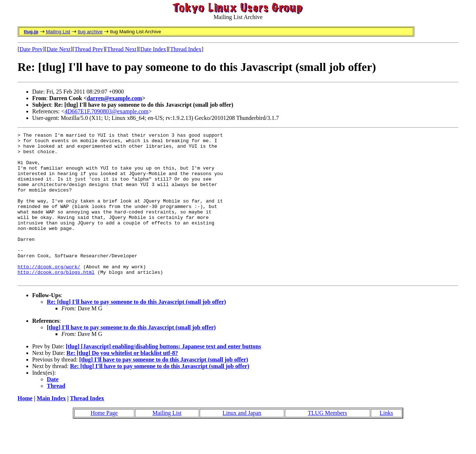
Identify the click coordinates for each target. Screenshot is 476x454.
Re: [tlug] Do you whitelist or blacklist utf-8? (122, 383)
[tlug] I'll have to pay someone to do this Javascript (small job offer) (131, 357)
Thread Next (122, 49)
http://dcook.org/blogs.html (56, 300)
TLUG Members (327, 442)
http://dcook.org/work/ (49, 294)
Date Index (153, 49)
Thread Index (186, 49)
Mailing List (58, 32)
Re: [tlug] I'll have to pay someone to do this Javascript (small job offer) (136, 331)
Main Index (51, 428)
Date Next (59, 49)
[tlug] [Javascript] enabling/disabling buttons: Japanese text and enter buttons (163, 376)
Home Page (104, 442)
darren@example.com (114, 98)
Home (25, 428)
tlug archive (90, 32)
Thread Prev (89, 49)
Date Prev (31, 49)
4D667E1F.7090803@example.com (107, 111)
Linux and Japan (242, 442)
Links (386, 442)
